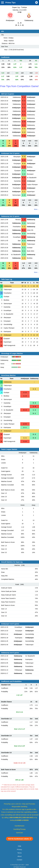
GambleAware (19, 826)
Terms (19, 853)
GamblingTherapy (19, 829)
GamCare (20, 833)
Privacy (19, 849)
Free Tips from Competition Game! (19, 86)
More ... (37, 209)
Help (19, 846)
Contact (19, 860)
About (19, 856)
